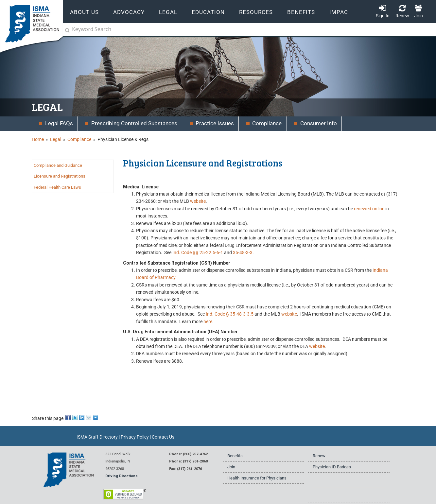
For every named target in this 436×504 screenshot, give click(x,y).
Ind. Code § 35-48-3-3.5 (230, 314)
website (198, 201)
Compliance (79, 139)
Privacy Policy (135, 437)
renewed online (369, 209)
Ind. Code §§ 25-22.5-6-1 (198, 252)
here (208, 322)
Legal (56, 139)
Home (38, 139)
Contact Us (163, 437)
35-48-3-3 (243, 252)
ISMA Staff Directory (97, 437)
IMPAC (339, 12)
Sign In (383, 16)
